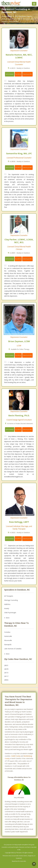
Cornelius (7, 632)
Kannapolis (8, 644)
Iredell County (16, 756)
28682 (6, 680)
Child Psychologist (10, 613)
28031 (6, 665)
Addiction (7, 604)
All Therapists (9, 596)
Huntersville (8, 636)
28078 (6, 669)
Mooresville (8, 640)
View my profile (27, 74)
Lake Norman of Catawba (13, 649)
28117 (6, 676)
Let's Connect (10, 74)
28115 (6, 673)
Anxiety (7, 608)
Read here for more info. (19, 861)
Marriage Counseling (11, 600)
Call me (18, 74)
